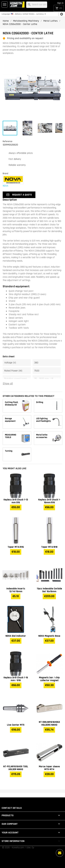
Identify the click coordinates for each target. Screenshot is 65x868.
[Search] (37, 5)
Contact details (12, 808)
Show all (8, 384)
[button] (19, 195)
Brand (5, 173)
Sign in (60, 3)
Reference (8, 141)
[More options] (60, 853)
